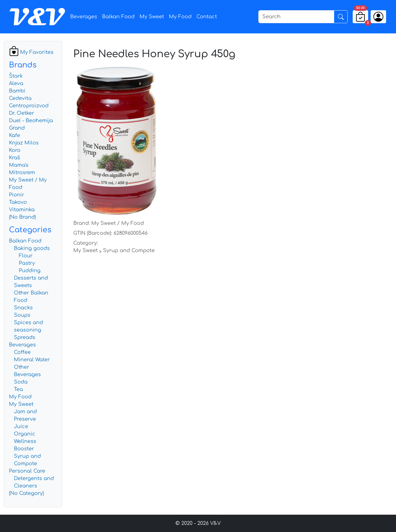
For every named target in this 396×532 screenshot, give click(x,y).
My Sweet (152, 17)
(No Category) (26, 493)
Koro (15, 150)
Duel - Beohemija (31, 121)
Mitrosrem (22, 173)
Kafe (15, 135)
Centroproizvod (29, 106)
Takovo (18, 202)
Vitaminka (22, 210)
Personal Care (27, 471)
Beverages (84, 17)
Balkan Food (118, 17)
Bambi (17, 91)
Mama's (19, 165)
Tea (18, 389)
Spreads (25, 337)
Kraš (15, 158)
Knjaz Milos (24, 143)
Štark (16, 76)
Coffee (22, 352)
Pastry (27, 263)
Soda (21, 382)
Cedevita (20, 98)
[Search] (296, 17)
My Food (180, 17)
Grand (17, 128)
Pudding (30, 271)
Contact (207, 17)
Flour (26, 256)
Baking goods (32, 248)
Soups (22, 315)
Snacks (23, 308)
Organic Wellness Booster (25, 441)
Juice (21, 427)
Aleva (16, 84)
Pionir (17, 195)
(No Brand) (22, 217)
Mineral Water (32, 360)
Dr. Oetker (22, 113)
